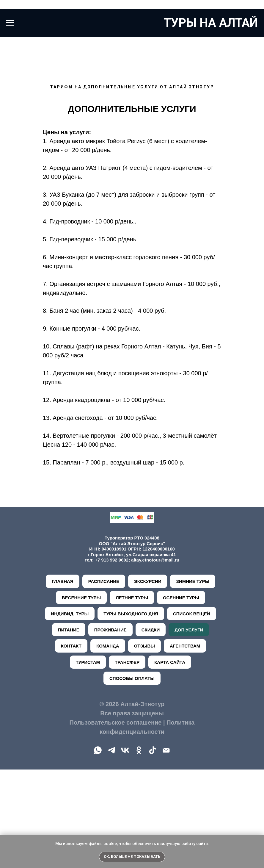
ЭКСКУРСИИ (148, 680)
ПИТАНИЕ (69, 728)
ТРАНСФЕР (127, 761)
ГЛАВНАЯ (63, 680)
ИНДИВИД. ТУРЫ (70, 712)
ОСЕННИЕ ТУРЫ (181, 696)
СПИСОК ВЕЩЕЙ (192, 712)
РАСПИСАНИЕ (104, 680)
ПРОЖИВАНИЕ (110, 728)
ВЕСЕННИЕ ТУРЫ (81, 696)
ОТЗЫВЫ (144, 744)
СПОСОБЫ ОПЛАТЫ (132, 777)
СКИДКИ (151, 728)
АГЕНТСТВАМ (185, 744)
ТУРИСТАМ (88, 761)
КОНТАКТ (71, 744)
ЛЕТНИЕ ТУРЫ (132, 696)
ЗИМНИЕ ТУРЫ (193, 680)
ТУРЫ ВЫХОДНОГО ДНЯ (131, 712)
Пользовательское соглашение (116, 821)
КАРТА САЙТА (170, 761)
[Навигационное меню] (10, 23)
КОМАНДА (108, 744)
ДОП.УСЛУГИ (189, 728)
